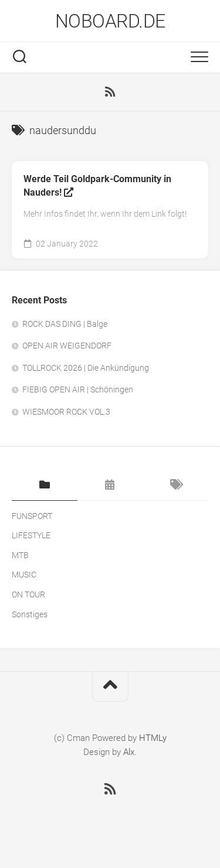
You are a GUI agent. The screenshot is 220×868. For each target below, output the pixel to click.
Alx (129, 752)
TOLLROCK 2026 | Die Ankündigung (86, 368)
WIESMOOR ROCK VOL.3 (66, 412)
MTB (20, 555)
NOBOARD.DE (110, 21)
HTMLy (153, 738)
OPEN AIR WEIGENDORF (67, 346)
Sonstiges (30, 614)
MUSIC (24, 575)
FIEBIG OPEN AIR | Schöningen (78, 389)
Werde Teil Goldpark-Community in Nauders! (97, 186)
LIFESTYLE (31, 535)
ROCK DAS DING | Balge (65, 324)
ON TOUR (28, 594)
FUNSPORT (32, 516)
